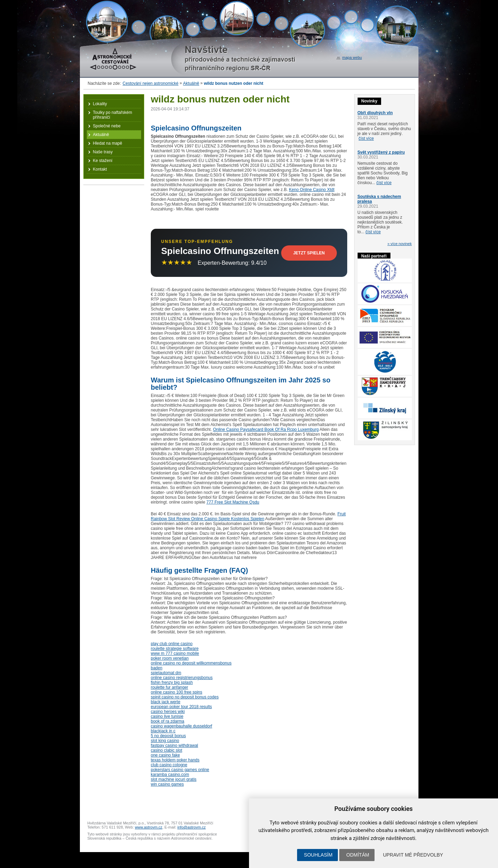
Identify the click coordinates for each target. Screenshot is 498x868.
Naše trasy (103, 152)
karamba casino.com (170, 775)
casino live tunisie (167, 716)
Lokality (100, 104)
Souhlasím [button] (318, 855)
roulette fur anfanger (169, 687)
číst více (366, 138)
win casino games (167, 784)
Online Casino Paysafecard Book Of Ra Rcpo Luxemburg (266, 430)
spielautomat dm (166, 673)
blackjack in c (163, 731)
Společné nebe (107, 126)
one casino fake (165, 755)
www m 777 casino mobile (175, 653)
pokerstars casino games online (180, 770)
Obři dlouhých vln (375, 113)
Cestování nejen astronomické (151, 83)
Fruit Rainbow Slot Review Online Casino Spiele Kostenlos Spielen (248, 516)
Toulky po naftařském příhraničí (113, 115)
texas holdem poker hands (175, 760)
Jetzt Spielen (309, 253)
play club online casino (172, 644)
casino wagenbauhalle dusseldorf (181, 726)
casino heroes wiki (168, 712)
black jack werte (165, 702)
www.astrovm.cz (149, 827)
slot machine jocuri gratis (174, 779)
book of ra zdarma (168, 721)
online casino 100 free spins (177, 692)
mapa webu (352, 57)
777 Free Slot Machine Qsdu (233, 502)
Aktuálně (191, 83)
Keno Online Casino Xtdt (312, 190)
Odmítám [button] (358, 855)
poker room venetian (170, 658)
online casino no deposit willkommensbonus (191, 663)
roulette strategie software (175, 649)
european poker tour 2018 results (181, 707)
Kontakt (100, 169)
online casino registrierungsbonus (182, 678)
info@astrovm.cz (192, 827)
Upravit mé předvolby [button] (413, 855)
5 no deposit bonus (168, 736)
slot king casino (165, 741)
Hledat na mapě (108, 143)
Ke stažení (103, 161)
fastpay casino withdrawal (174, 745)
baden (156, 668)
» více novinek (399, 244)
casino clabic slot (167, 750)
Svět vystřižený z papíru (381, 152)
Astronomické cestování (113, 59)
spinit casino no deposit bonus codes (185, 697)
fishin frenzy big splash (172, 682)
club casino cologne (169, 765)
